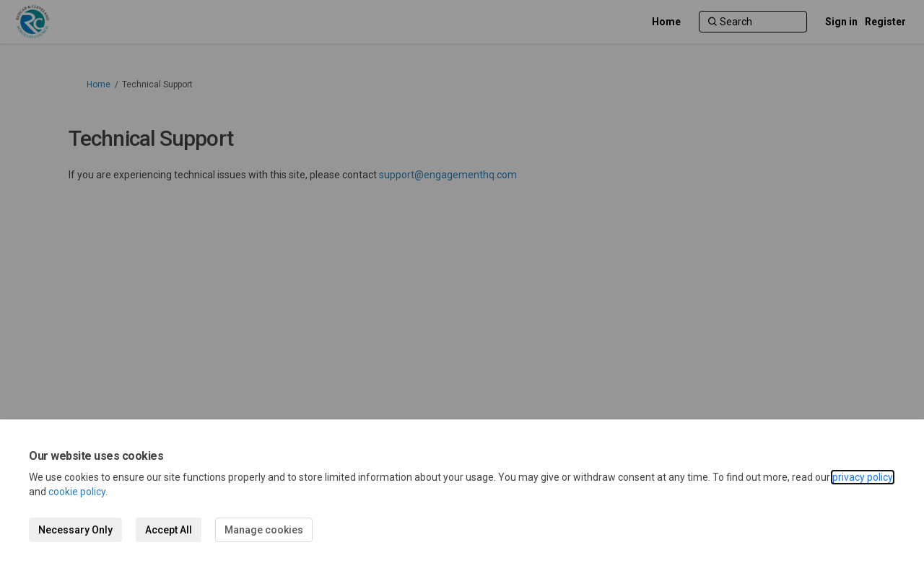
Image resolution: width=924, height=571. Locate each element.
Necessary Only (75, 530)
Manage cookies (264, 530)
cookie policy (77, 492)
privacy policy (863, 477)
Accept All (169, 530)
